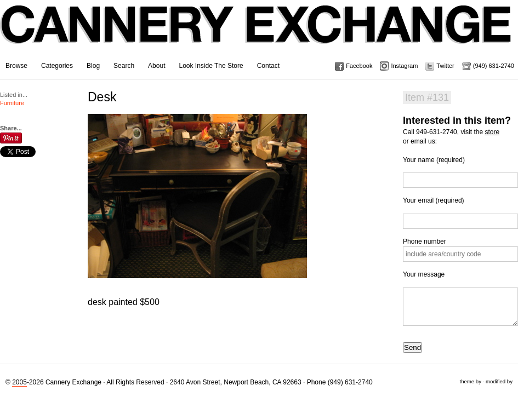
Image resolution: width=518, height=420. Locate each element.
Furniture (12, 103)
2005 (19, 382)
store (492, 132)
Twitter (445, 66)
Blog (93, 66)
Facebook (359, 66)
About (156, 66)
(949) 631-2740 (494, 66)
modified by (499, 381)
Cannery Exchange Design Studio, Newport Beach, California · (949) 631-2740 (256, 33)
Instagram (404, 66)
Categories (57, 66)
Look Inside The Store (211, 66)
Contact (268, 66)
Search (124, 66)
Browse (16, 66)
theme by (470, 381)
